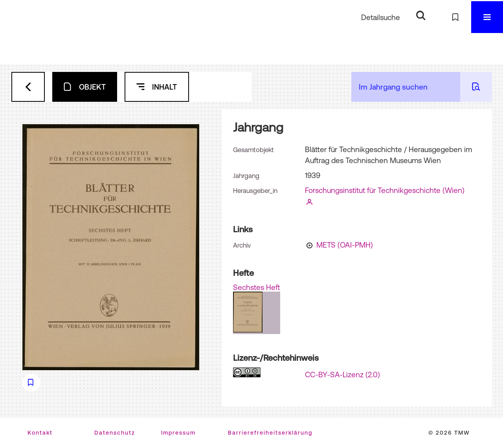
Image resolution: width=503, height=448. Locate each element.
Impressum (178, 433)
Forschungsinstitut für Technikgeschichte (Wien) (385, 190)
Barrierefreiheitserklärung (270, 433)
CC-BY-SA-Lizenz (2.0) (342, 375)
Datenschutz (115, 433)
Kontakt (40, 433)
